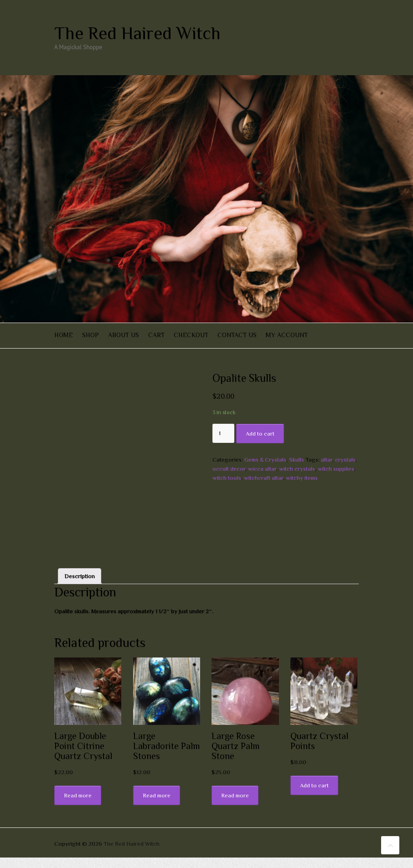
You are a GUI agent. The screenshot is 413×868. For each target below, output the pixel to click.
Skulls (297, 460)
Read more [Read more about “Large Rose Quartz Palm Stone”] (235, 806)
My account (287, 335)
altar (327, 460)
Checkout (191, 335)
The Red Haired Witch (137, 33)
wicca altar (262, 469)
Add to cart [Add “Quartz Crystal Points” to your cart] (314, 796)
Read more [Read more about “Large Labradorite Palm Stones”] (157, 806)
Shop (90, 335)
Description (80, 586)
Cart (156, 335)
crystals (345, 460)
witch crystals (297, 469)
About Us (124, 335)
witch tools (227, 478)
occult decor (229, 469)
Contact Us (237, 335)
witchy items (302, 478)
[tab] (80, 587)
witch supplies (336, 469)
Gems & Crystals (265, 460)
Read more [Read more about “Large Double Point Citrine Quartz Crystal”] (78, 806)
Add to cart (260, 434)
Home (64, 335)
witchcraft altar (263, 478)
